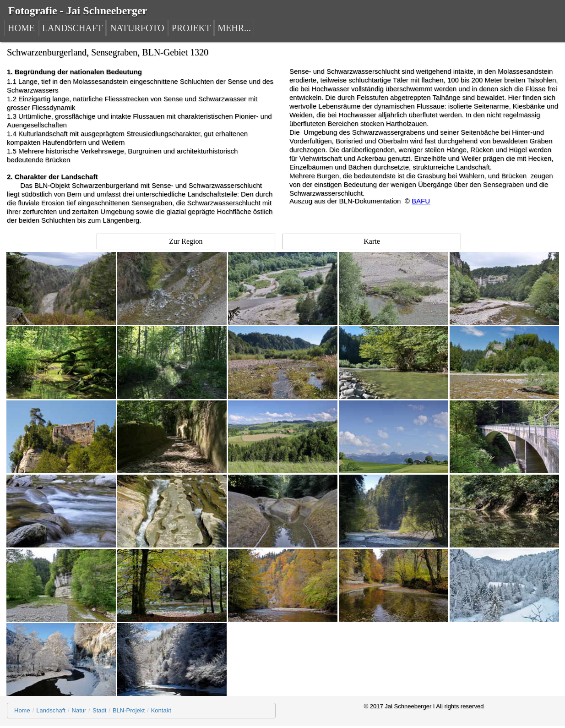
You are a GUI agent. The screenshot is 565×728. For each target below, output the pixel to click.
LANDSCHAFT (72, 28)
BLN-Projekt (129, 710)
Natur (79, 710)
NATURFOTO (137, 28)
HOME (21, 28)
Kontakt (161, 710)
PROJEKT (191, 28)
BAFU (421, 201)
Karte (372, 241)
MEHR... (234, 28)
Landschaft (51, 710)
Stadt (99, 710)
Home (22, 710)
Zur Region (186, 241)
